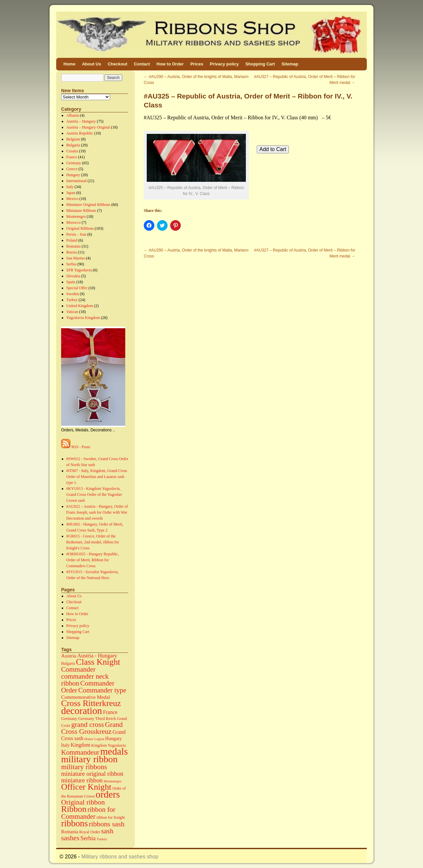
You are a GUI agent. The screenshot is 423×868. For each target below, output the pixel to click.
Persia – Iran (77, 234)
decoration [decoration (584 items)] (82, 711)
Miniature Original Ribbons (88, 205)
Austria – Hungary (81, 121)
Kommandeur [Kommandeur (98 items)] (80, 752)
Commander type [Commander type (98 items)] (102, 690)
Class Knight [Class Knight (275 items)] (98, 662)
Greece (72, 169)
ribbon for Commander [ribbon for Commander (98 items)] (88, 813)
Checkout (117, 64)
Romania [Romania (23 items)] (70, 832)
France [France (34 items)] (110, 712)
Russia (72, 252)
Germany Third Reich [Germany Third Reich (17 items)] (97, 718)
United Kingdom (80, 306)
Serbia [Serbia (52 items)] (88, 838)
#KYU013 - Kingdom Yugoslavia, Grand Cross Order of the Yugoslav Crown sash (94, 494)
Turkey (72, 300)
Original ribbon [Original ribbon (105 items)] (83, 802)
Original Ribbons (80, 228)
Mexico (73, 199)
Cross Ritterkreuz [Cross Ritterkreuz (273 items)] (91, 703)
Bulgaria (73, 145)
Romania (74, 246)
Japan (71, 193)
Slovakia (73, 276)
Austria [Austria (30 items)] (69, 656)
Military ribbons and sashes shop (120, 857)
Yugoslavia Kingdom (83, 318)
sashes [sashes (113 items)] (70, 838)
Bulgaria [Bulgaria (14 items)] (68, 663)
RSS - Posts (76, 447)
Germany (74, 163)
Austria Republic (80, 133)
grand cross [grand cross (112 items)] (88, 725)
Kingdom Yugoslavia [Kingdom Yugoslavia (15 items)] (108, 745)
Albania (73, 115)
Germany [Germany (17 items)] (69, 718)
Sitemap (290, 64)
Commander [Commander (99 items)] (78, 669)
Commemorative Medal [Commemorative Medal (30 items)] (86, 697)
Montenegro (76, 217)
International (77, 181)
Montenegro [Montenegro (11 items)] (113, 781)
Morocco (74, 222)
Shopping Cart (260, 64)
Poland (72, 240)
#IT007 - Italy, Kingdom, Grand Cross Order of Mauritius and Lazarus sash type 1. (97, 477)
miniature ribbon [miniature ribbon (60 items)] (82, 780)
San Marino (76, 258)
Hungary (73, 175)
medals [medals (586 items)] (114, 751)
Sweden (73, 294)
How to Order (170, 64)
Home (69, 64)
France (72, 157)
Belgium (73, 139)
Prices (197, 64)
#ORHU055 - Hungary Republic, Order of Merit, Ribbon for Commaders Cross (93, 560)
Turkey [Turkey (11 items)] (102, 839)
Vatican (72, 312)
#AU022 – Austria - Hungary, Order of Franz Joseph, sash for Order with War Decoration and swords (97, 512)
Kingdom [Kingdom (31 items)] (80, 745)
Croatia (72, 151)
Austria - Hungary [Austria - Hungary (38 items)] (97, 656)
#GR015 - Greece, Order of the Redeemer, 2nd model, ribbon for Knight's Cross (93, 542)
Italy (70, 187)
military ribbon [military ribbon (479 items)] (89, 759)
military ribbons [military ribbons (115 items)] (84, 767)
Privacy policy (224, 64)
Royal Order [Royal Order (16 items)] (90, 832)
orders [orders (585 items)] (108, 794)
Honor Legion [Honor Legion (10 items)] (94, 739)
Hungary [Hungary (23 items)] (113, 738)
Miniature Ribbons (81, 211)
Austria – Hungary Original (88, 127)
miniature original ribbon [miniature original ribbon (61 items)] (92, 774)
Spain (71, 282)
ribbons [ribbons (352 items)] (75, 823)
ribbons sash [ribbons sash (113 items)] (107, 824)
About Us (92, 64)
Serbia (72, 264)
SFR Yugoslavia (79, 270)
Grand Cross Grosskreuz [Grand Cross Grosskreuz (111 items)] (92, 728)
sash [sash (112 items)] (107, 831)
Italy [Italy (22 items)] (65, 745)
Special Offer (77, 288)
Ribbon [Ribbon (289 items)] (74, 809)
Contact (142, 64)
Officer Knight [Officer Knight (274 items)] (86, 787)
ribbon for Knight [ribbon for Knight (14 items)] (111, 817)
